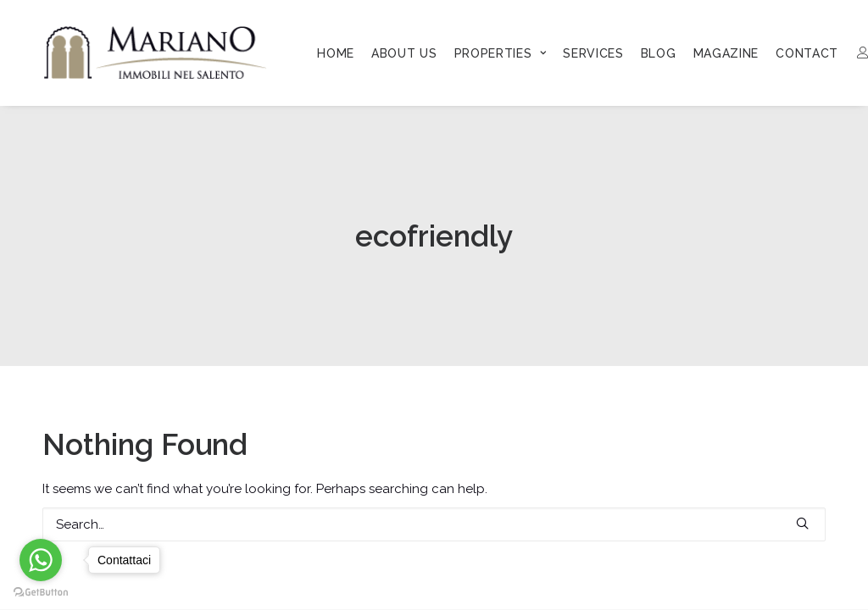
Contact (807, 53)
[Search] (434, 524)
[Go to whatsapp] (41, 560)
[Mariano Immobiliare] (156, 53)
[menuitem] (336, 53)
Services (593, 53)
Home (336, 53)
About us (404, 53)
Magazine (726, 53)
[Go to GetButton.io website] (41, 593)
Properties (501, 53)
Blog (659, 53)
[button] (802, 523)
